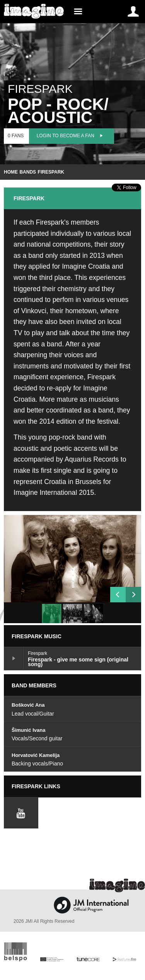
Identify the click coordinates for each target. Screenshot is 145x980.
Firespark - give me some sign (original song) (14, 658)
